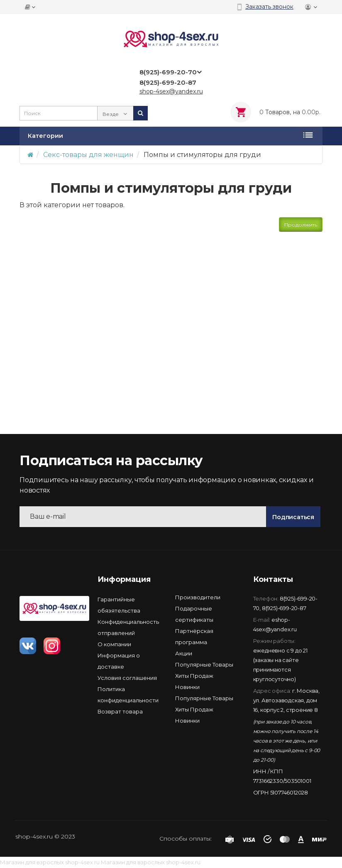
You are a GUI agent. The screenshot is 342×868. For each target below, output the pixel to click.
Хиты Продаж (194, 676)
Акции (184, 653)
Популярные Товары (204, 664)
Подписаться (293, 517)
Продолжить (301, 224)
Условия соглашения (127, 678)
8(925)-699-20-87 (284, 608)
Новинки (187, 687)
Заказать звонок (269, 7)
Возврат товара (120, 711)
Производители (198, 597)
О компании (114, 644)
